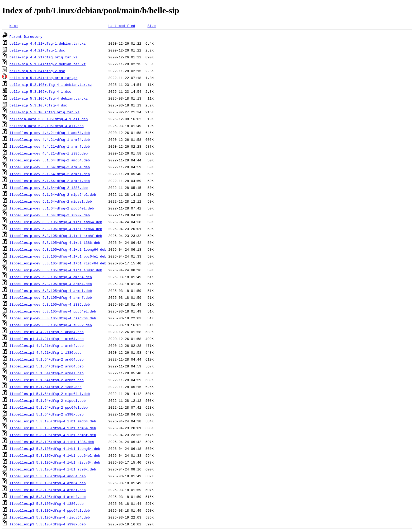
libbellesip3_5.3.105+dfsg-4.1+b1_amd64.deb (53, 421)
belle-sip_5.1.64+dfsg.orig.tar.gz (43, 78)
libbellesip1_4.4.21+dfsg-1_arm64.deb (47, 339)
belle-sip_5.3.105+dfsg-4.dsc (38, 105)
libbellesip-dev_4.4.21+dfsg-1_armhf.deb (50, 146)
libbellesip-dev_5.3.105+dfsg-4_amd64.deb (51, 277)
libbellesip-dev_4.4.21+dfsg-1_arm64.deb (50, 139)
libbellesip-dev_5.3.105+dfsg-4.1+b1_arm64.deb (56, 229)
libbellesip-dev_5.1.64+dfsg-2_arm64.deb (50, 167)
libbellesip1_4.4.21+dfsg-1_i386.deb (46, 352)
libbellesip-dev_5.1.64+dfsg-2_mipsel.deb (51, 201)
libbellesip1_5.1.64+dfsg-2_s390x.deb (47, 414)
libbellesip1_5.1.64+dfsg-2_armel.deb (47, 373)
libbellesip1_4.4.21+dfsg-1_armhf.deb (47, 346)
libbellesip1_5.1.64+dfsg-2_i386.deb (46, 387)
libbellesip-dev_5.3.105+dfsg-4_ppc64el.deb (53, 311)
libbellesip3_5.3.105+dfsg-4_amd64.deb (48, 476)
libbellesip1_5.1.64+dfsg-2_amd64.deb (47, 359)
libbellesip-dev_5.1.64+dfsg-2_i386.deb (49, 188)
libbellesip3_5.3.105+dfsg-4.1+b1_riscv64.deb (55, 462)
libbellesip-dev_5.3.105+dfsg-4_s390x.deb (51, 325)
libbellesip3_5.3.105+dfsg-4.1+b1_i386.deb (52, 442)
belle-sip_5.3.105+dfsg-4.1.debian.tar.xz (51, 85)
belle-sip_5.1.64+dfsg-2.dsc (37, 71)
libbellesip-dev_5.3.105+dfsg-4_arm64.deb (51, 284)
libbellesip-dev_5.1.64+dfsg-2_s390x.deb (50, 215)
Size (151, 26)
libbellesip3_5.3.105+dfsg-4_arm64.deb (48, 483)
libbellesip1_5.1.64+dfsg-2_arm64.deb (47, 366)
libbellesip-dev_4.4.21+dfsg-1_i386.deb (49, 153)
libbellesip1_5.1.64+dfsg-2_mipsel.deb (48, 400)
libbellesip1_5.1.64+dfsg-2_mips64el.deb (50, 394)
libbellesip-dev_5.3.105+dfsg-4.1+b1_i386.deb (55, 242)
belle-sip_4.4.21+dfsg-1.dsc (37, 50)
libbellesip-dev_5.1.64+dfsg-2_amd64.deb (50, 160)
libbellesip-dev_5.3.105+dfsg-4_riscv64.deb (53, 318)
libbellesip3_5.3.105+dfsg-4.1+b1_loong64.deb (55, 449)
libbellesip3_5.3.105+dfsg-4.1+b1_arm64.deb (53, 428)
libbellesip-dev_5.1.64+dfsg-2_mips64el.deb (53, 194)
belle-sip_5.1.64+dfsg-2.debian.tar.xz (48, 64)
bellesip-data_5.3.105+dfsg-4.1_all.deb (49, 119)
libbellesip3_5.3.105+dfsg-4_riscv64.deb (50, 517)
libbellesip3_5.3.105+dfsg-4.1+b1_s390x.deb (53, 469)
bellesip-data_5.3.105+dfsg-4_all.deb (47, 126)
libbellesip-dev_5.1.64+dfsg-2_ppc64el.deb (52, 208)
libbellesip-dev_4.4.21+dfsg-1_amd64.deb (50, 133)
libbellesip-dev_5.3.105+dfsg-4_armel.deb (51, 291)
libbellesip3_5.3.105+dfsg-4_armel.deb (48, 490)
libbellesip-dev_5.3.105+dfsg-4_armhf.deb (51, 297)
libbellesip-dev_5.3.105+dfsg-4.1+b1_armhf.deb (56, 236)
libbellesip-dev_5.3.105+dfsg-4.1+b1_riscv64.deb (58, 263)
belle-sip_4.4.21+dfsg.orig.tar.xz (43, 57)
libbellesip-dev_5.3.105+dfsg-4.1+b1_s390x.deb (56, 270)
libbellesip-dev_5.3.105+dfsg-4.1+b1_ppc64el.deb (58, 256)
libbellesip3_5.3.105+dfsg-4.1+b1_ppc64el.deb (55, 455)
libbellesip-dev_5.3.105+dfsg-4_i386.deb (50, 304)
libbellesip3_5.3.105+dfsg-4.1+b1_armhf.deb (53, 435)
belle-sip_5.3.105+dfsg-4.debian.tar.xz (49, 98)
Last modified (122, 26)
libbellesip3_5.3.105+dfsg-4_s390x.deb (48, 524)
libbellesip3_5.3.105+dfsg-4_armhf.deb (48, 497)
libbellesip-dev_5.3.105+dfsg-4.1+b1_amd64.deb (56, 222)
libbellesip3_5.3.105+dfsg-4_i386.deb (47, 503)
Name (14, 26)
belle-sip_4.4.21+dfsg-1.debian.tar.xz (48, 43)
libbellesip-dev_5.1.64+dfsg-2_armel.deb (50, 174)
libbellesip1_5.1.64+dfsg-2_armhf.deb (47, 380)
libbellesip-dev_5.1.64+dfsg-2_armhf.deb (50, 181)
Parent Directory (26, 36)
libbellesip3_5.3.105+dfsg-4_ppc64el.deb (50, 510)
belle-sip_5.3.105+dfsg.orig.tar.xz (44, 112)
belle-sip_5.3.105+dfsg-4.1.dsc (40, 91)
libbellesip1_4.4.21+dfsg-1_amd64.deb (47, 332)
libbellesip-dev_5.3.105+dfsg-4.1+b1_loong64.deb (58, 249)
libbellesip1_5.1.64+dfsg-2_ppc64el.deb (49, 407)
